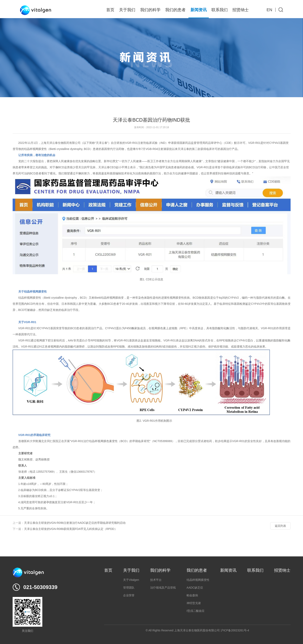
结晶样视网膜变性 (198, 580)
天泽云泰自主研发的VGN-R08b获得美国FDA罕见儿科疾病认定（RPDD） (71, 529)
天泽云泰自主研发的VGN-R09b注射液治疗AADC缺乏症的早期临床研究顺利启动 (75, 523)
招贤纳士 (241, 10)
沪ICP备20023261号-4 (235, 630)
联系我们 (220, 10)
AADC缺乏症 (195, 588)
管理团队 (129, 588)
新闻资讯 (199, 10)
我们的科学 (150, 10)
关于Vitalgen (131, 580)
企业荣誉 (129, 595)
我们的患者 (175, 10)
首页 (110, 10)
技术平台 (156, 580)
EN (269, 10)
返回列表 (280, 526)
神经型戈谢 (194, 603)
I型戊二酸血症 (196, 611)
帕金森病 (192, 595)
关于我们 (127, 10)
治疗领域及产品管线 (163, 588)
